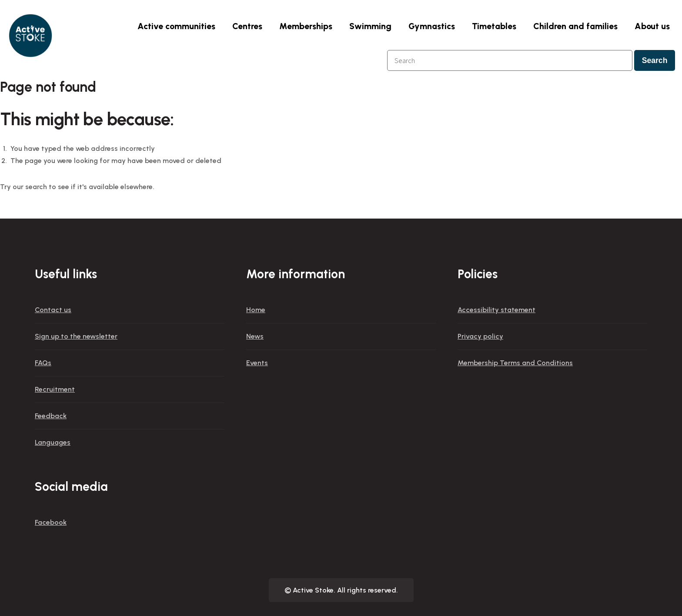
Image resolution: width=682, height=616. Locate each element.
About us (652, 26)
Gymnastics (432, 26)
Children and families (575, 26)
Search (655, 60)
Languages (53, 442)
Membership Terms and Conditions (515, 363)
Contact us (53, 310)
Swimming (370, 26)
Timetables (494, 26)
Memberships (306, 26)
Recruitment (55, 389)
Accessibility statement (496, 310)
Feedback (51, 416)
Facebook (51, 522)
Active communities (176, 26)
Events (257, 363)
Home (256, 310)
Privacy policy (480, 336)
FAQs (43, 363)
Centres (247, 26)
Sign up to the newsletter (76, 336)
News (255, 336)
